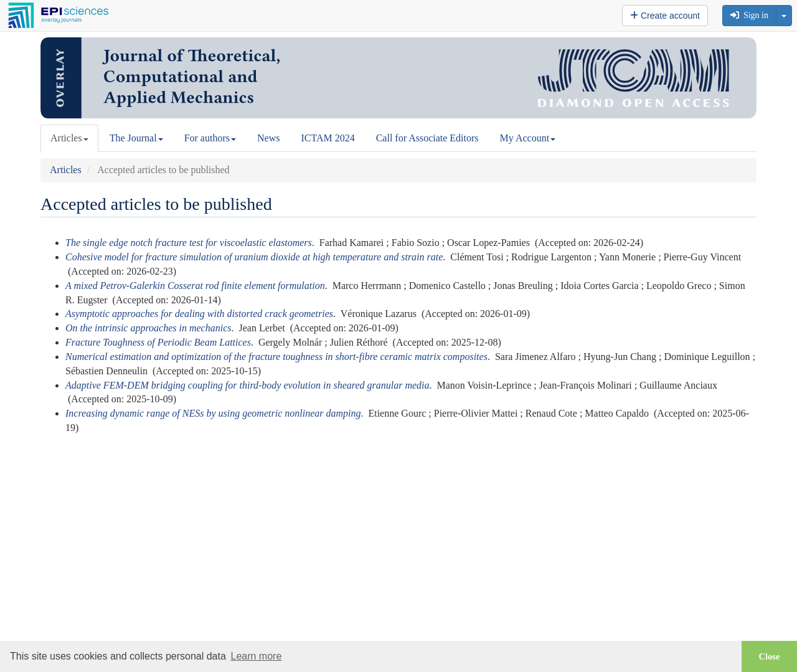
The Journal (136, 138)
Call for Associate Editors (427, 138)
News (268, 138)
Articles (69, 138)
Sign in (749, 15)
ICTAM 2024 (328, 138)
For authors (210, 138)
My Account (528, 138)
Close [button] (770, 656)
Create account (665, 16)
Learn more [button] (256, 656)
